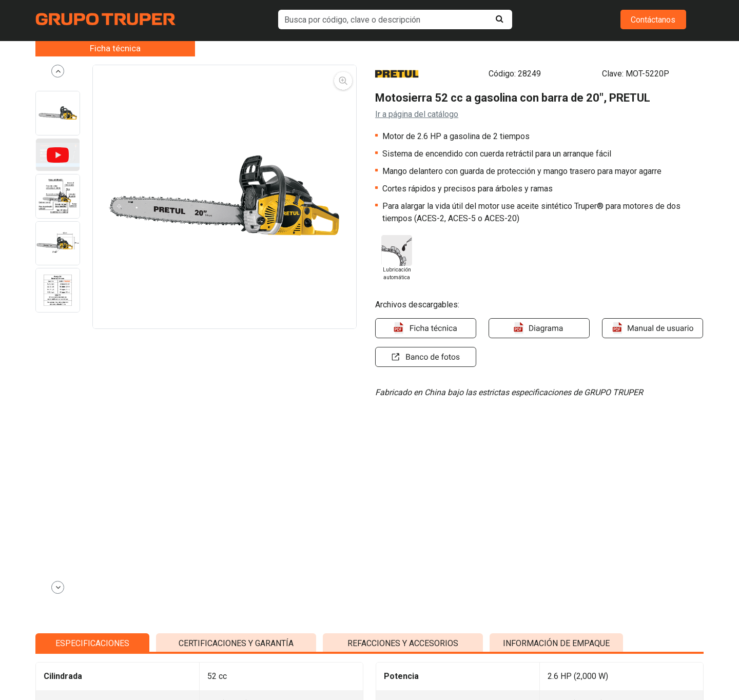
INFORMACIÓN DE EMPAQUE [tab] (556, 633)
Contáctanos (653, 20)
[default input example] (395, 20)
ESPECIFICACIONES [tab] (92, 633)
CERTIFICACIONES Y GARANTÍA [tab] (236, 633)
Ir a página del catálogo (417, 114)
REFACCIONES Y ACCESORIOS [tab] (403, 633)
